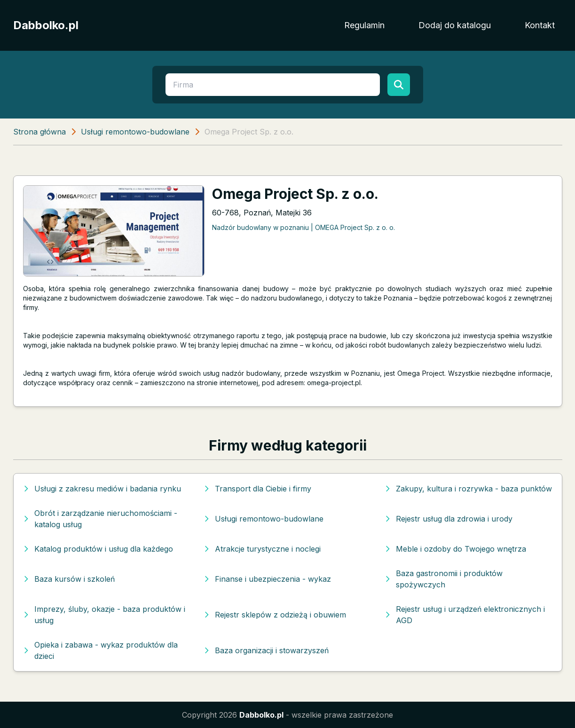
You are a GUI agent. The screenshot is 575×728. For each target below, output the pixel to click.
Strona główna (39, 132)
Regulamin (364, 25)
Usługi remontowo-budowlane (135, 132)
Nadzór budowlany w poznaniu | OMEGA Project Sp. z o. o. (303, 227)
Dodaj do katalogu (455, 25)
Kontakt (540, 25)
